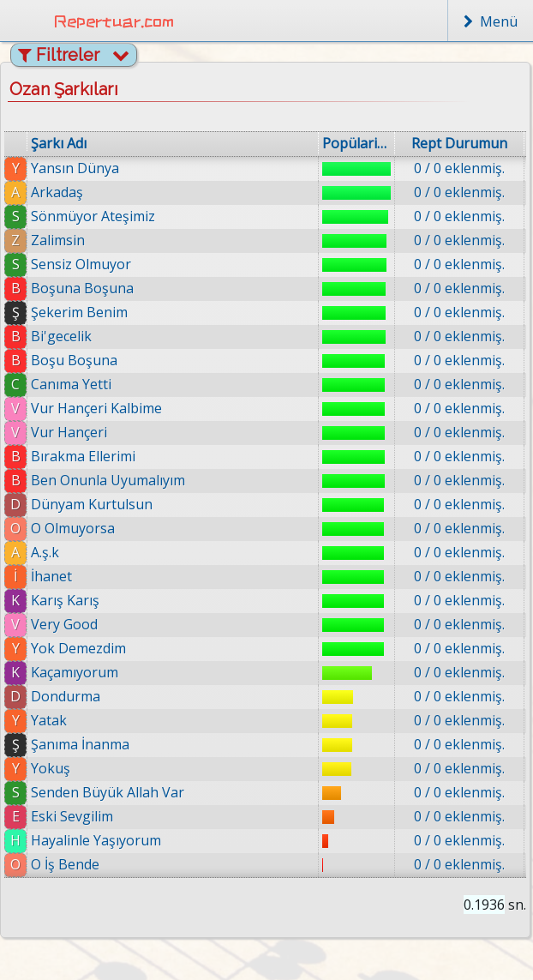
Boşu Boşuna (74, 360)
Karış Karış (65, 600)
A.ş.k (45, 552)
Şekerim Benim (79, 312)
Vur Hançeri (69, 432)
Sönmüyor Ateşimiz (93, 216)
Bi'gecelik (61, 336)
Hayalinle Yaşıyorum (98, 840)
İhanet (51, 576)
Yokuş (51, 768)
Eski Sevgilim (73, 816)
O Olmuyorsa (73, 528)
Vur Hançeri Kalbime (96, 408)
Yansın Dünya (75, 168)
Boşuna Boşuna (82, 288)
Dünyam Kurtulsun (92, 504)
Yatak (49, 720)
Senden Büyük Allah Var (108, 792)
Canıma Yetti (71, 384)
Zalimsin (58, 240)
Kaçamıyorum (75, 672)
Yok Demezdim (78, 648)
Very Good (64, 624)
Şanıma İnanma (80, 744)
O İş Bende (69, 864)
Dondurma (66, 696)
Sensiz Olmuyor (81, 264)
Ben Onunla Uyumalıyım (108, 480)
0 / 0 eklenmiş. (459, 168)
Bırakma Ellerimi (83, 456)
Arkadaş (57, 192)
